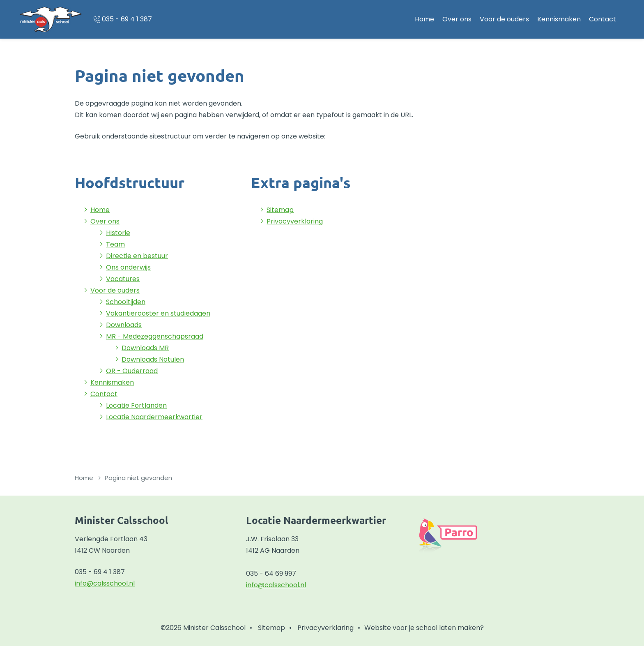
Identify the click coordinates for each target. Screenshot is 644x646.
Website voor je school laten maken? (424, 628)
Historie (118, 233)
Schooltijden (126, 302)
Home (424, 19)
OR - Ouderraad (132, 371)
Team (115, 244)
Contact (603, 19)
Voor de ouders (504, 19)
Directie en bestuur (137, 256)
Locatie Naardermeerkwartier (154, 417)
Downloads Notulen (153, 359)
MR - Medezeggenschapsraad (155, 336)
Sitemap (280, 210)
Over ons (457, 19)
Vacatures (123, 279)
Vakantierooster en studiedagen (158, 313)
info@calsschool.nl (105, 583)
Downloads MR (145, 348)
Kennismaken (559, 19)
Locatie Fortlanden (136, 405)
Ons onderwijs (128, 267)
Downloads (124, 325)
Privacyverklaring (295, 221)
